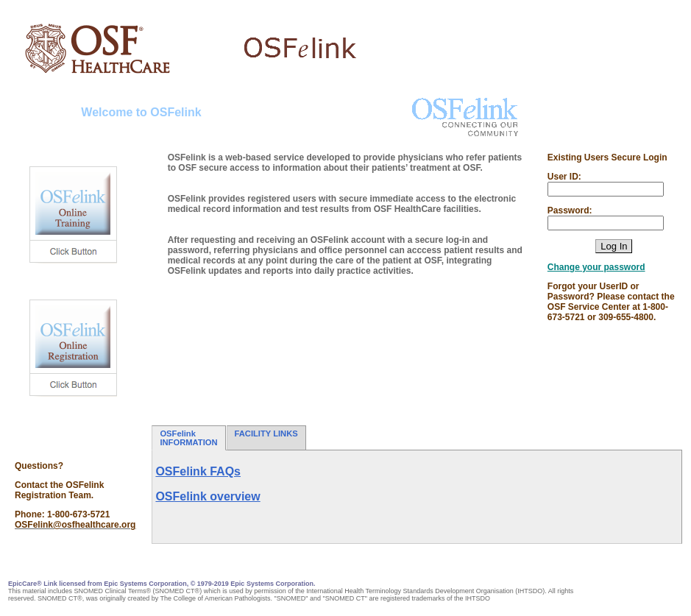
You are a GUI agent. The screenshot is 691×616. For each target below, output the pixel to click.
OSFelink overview (208, 496)
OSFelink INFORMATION (188, 438)
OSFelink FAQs (198, 471)
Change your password (596, 267)
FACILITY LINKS (266, 438)
